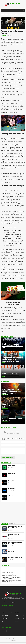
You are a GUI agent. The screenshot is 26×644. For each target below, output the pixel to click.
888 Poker (12, 488)
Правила (4, 625)
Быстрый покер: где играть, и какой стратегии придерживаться (13, 391)
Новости (17, 609)
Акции (4, 349)
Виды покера (16, 15)
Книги (3, 622)
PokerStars (12, 473)
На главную (13, 641)
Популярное (4, 523)
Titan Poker (12, 496)
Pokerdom (12, 466)
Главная (2, 15)
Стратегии (17, 618)
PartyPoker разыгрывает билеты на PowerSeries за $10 (13, 346)
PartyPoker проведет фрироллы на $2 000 (11, 374)
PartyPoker (12, 481)
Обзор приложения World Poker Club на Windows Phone (15, 528)
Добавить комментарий (8, 427)
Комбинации (5, 618)
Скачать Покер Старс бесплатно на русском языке (14, 536)
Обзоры (16, 615)
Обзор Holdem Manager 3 (15, 558)
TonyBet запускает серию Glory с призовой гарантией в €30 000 (13, 359)
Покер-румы (17, 625)
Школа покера (9, 15)
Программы (17, 622)
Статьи (4, 609)
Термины (17, 612)
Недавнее (12, 523)
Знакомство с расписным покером (16, 569)
